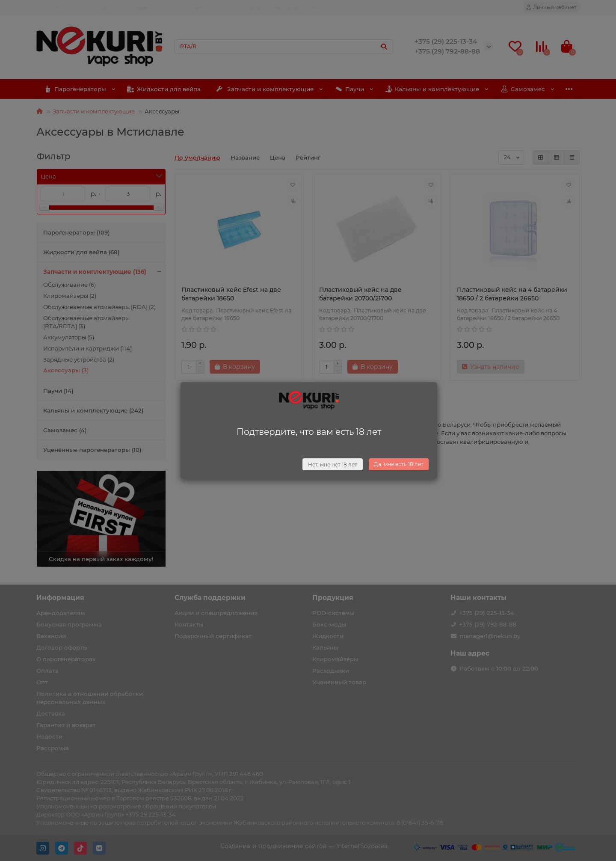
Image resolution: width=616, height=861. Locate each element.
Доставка (49, 7)
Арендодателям (295, 7)
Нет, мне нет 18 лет (333, 465)
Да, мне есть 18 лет (399, 464)
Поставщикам (246, 7)
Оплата (80, 7)
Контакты (171, 7)
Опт (330, 7)
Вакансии (206, 7)
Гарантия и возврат (124, 7)
